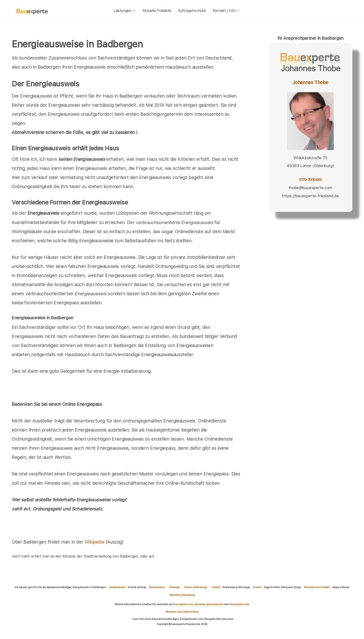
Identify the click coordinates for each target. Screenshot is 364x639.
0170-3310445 (310, 180)
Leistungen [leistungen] (125, 11)
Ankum (257, 587)
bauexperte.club (239, 604)
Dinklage (174, 587)
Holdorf (216, 587)
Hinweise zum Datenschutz (182, 612)
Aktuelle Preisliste (157, 11)
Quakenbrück (117, 587)
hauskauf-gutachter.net (209, 604)
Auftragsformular (192, 11)
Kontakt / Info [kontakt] (226, 11)
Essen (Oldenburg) (196, 587)
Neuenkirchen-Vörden (317, 587)
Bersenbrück (157, 587)
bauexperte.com (183, 604)
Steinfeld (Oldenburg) (182, 595)
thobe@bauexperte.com (310, 188)
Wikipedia (95, 542)
